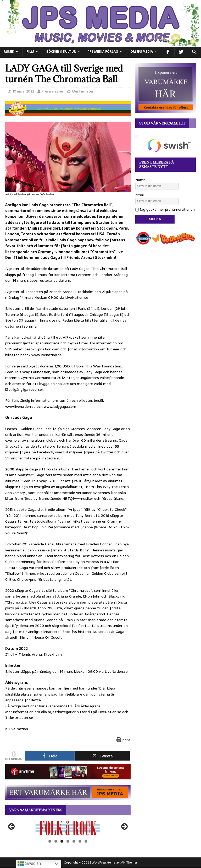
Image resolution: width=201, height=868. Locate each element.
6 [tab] (80, 841)
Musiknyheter (83, 91)
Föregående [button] (12, 827)
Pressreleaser (52, 91)
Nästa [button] (124, 827)
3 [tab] (62, 841)
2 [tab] (56, 841)
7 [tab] (86, 841)
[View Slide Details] (68, 828)
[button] (194, 52)
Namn (140, 180)
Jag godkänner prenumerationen (165, 209)
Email (140, 195)
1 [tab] (50, 841)
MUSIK (9, 52)
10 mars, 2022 (23, 91)
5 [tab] (74, 841)
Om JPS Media (142, 52)
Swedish (29, 864)
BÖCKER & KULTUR (61, 52)
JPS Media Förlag (103, 52)
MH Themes (129, 862)
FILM (30, 52)
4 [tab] (68, 841)
